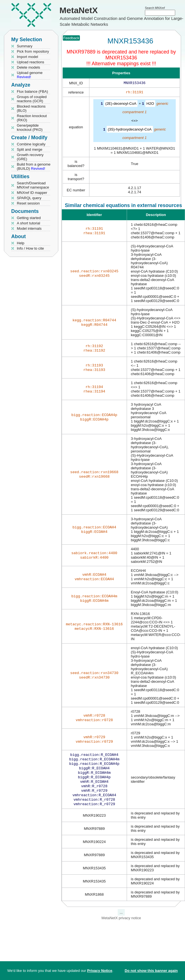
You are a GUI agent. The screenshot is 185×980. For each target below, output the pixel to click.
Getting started (29, 218)
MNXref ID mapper (32, 193)
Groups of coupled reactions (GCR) (32, 99)
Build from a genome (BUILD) (34, 166)
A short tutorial (28, 223)
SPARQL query (29, 198)
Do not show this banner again (151, 971)
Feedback (71, 38)
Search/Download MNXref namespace (33, 185)
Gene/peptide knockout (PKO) (30, 127)
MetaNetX (79, 10)
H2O (150, 105)
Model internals (29, 228)
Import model (27, 57)
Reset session (28, 203)
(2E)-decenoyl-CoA (121, 105)
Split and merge (30, 149)
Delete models (28, 67)
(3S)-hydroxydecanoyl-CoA (130, 130)
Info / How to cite (30, 248)
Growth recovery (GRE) (30, 157)
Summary (25, 46)
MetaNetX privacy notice (121, 925)
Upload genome (30, 75)
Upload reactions (31, 62)
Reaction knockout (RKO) (32, 118)
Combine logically (31, 144)
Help (21, 243)
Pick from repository (33, 51)
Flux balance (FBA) (32, 91)
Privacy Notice (100, 971)
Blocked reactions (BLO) (31, 108)
